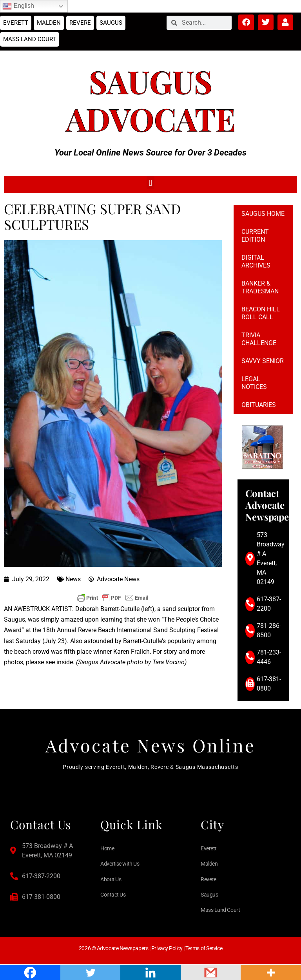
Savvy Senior (263, 361)
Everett (16, 23)
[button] (150, 183)
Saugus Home (263, 214)
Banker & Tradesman (260, 287)
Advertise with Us (120, 864)
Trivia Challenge (259, 339)
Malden (49, 23)
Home (107, 848)
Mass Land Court (30, 39)
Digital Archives (256, 261)
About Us (111, 879)
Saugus (111, 23)
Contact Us (113, 895)
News (73, 579)
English (18, 6)
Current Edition (255, 236)
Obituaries (259, 405)
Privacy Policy (167, 948)
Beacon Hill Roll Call (261, 313)
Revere (80, 23)
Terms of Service (204, 948)
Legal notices (254, 383)
